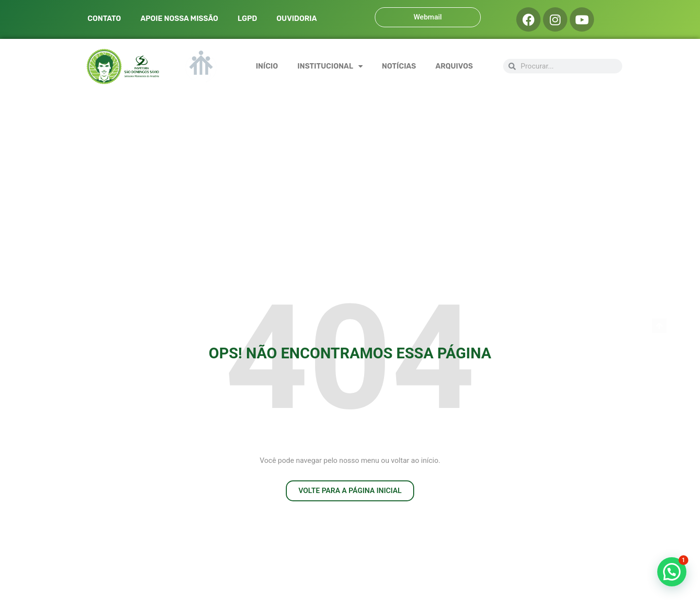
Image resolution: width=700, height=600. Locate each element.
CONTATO (104, 18)
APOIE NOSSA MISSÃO (179, 18)
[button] (672, 572)
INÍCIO (267, 66)
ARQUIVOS (454, 66)
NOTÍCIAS (399, 66)
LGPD (247, 18)
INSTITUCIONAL (330, 66)
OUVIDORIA (297, 18)
